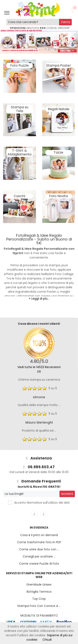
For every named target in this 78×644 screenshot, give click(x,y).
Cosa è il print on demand (39, 535)
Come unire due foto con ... (39, 549)
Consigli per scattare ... (39, 556)
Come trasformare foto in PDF (39, 542)
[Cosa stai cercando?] (33, 22)
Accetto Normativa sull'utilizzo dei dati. (42, 503)
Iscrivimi (67, 494)
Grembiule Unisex (39, 585)
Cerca (65, 22)
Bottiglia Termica (39, 592)
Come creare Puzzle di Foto (39, 564)
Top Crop (39, 599)
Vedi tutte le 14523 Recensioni (39, 367)
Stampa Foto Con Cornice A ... (39, 606)
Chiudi (47, 640)
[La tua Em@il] (31, 494)
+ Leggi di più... (39, 299)
